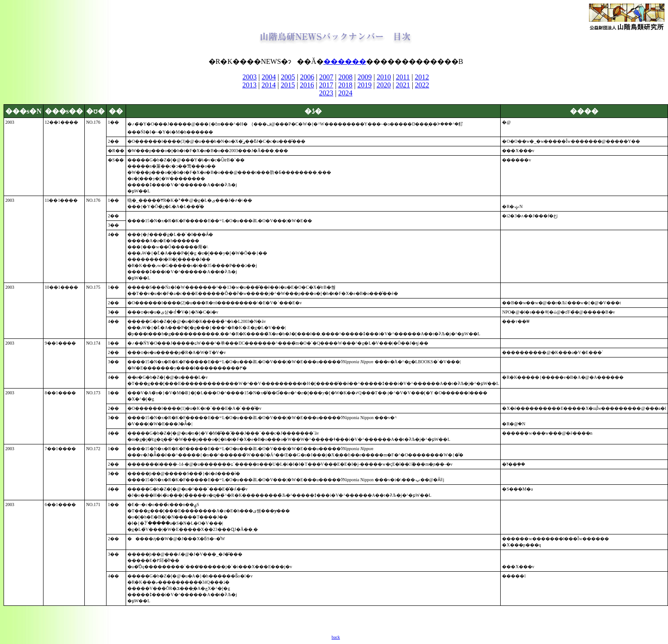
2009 (365, 77)
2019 (364, 85)
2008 (345, 77)
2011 (403, 77)
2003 (249, 77)
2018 (345, 85)
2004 (269, 77)
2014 (269, 85)
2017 (326, 85)
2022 (422, 85)
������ (345, 61)
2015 (288, 85)
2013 (249, 85)
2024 (345, 93)
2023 (326, 93)
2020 (383, 85)
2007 (326, 77)
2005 (288, 77)
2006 (307, 77)
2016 (307, 85)
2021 (403, 85)
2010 (384, 77)
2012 (422, 77)
